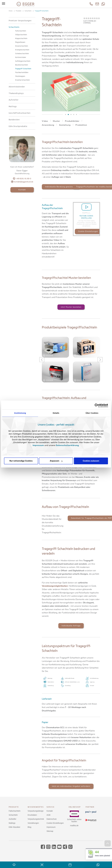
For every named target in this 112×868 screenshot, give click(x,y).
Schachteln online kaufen (74, 820)
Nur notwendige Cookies (21, 461)
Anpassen (56, 461)
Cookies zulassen (91, 461)
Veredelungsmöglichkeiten (55, 586)
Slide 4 (71, 114)
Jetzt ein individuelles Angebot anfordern (71, 786)
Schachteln (13, 815)
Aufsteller (12, 819)
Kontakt (22, 190)
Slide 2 (66, 114)
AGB (48, 815)
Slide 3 (68, 114)
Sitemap (50, 831)
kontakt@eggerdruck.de (24, 182)
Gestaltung (65, 125)
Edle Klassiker (14, 827)
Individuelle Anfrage (71, 626)
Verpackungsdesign (36, 811)
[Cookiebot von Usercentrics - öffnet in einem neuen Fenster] (97, 405)
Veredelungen (33, 823)
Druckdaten (32, 815)
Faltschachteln (15, 811)
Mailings (12, 823)
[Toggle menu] (4, 4)
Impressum (38, 445)
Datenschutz (52, 819)
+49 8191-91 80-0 (24, 179)
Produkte (14, 807)
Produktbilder (72, 121)
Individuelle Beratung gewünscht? (61, 187)
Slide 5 (76, 114)
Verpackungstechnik (36, 819)
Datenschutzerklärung (67, 445)
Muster (56, 121)
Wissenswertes (36, 807)
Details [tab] (56, 413)
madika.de (74, 826)
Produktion (81, 125)
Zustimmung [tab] (20, 413)
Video (45, 121)
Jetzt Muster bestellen (71, 307)
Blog (29, 827)
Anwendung (48, 125)
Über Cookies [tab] (92, 413)
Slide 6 (74, 114)
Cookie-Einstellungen (88, 231)
